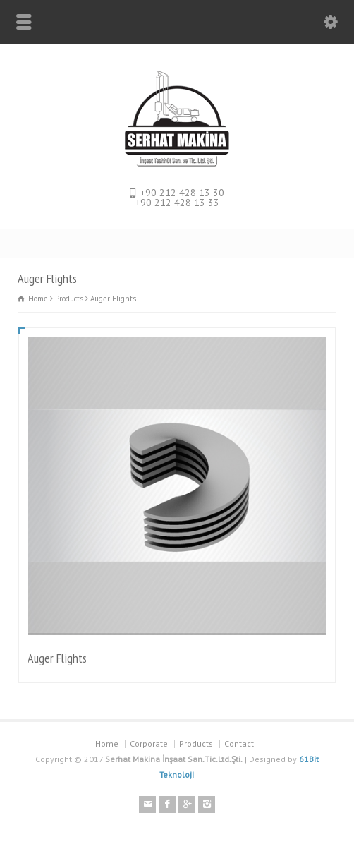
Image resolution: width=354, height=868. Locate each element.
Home (107, 743)
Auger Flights (57, 658)
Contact (239, 743)
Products (196, 743)
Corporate (149, 743)
